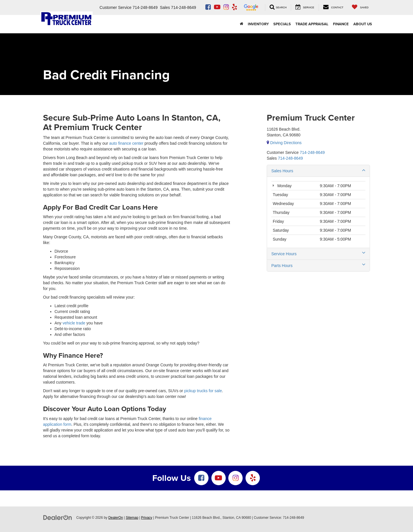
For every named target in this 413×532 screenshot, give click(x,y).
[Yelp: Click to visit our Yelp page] (234, 7)
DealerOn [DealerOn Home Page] (116, 518)
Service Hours (318, 254)
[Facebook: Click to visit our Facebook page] (208, 7)
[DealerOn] (58, 517)
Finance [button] (341, 24)
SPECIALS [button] (282, 24)
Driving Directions (284, 143)
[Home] (241, 24)
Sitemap (132, 518)
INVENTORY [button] (258, 24)
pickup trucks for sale (203, 391)
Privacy (147, 518)
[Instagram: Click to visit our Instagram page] (226, 7)
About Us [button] (363, 24)
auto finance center (126, 143)
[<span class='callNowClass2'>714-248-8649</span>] (290, 158)
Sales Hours (318, 171)
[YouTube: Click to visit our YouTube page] (217, 7)
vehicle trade (74, 323)
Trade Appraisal (312, 24)
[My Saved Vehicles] (360, 7)
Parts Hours (318, 265)
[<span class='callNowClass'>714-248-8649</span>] (312, 152)
